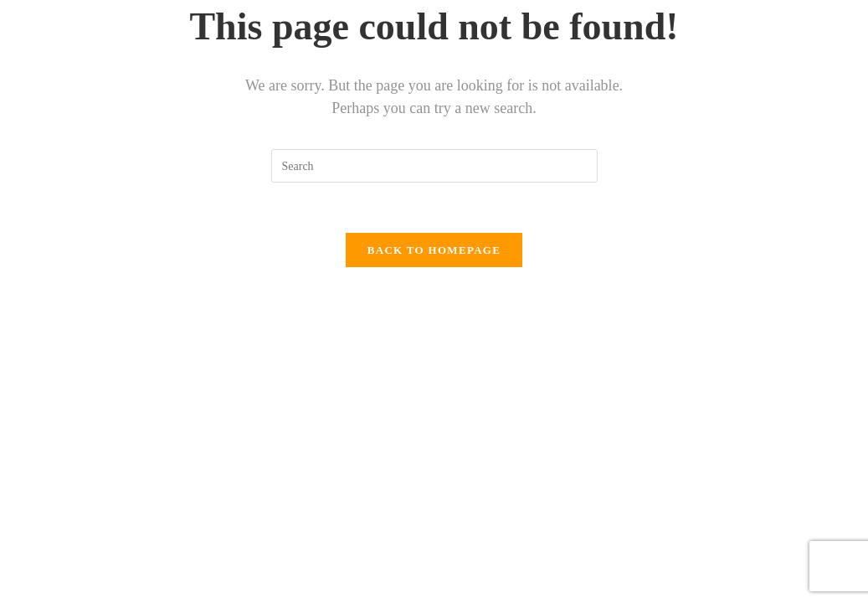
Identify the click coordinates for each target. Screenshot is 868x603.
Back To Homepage (434, 250)
